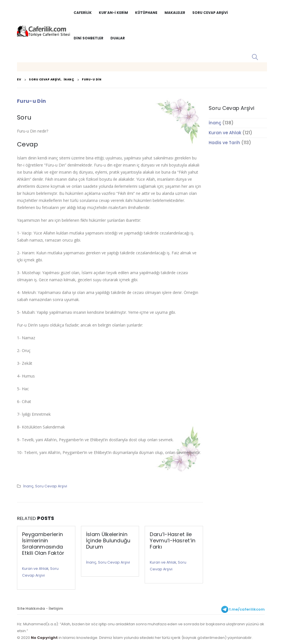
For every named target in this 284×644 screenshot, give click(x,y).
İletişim (56, 608)
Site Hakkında (31, 608)
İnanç (28, 486)
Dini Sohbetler (88, 38)
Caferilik (83, 13)
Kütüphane (146, 13)
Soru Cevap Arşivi (210, 13)
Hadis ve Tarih (224, 143)
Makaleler (175, 13)
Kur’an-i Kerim (113, 13)
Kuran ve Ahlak (35, 569)
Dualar (118, 38)
